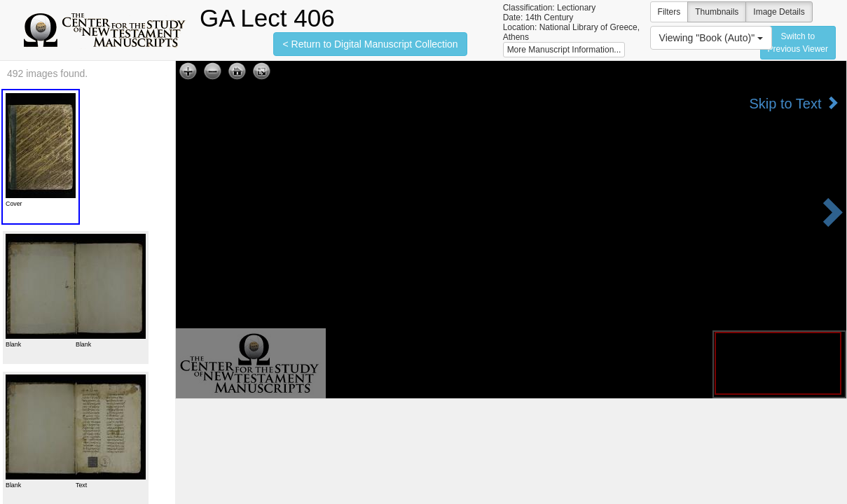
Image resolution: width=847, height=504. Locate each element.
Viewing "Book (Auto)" (711, 38)
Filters (669, 12)
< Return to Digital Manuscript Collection (370, 44)
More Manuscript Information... (564, 50)
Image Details (779, 12)
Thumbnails (717, 12)
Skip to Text (794, 103)
